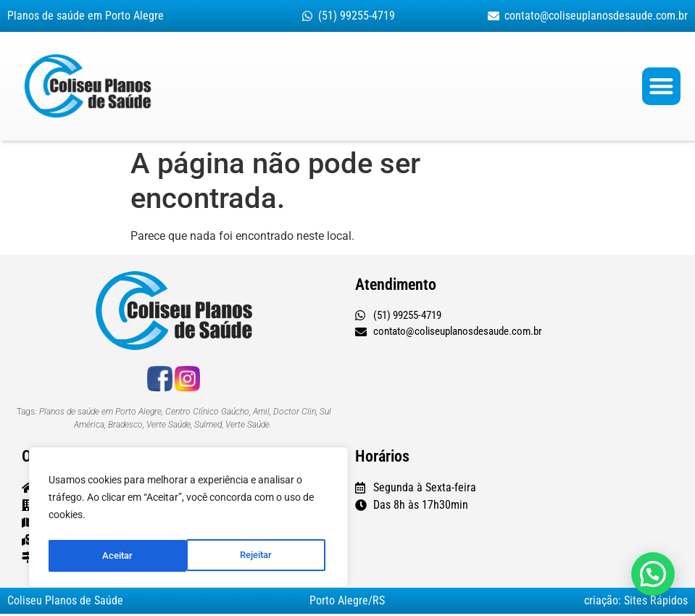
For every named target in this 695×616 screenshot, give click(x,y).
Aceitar (261, 556)
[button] (661, 87)
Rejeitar (118, 556)
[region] (188, 520)
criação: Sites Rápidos (636, 603)
